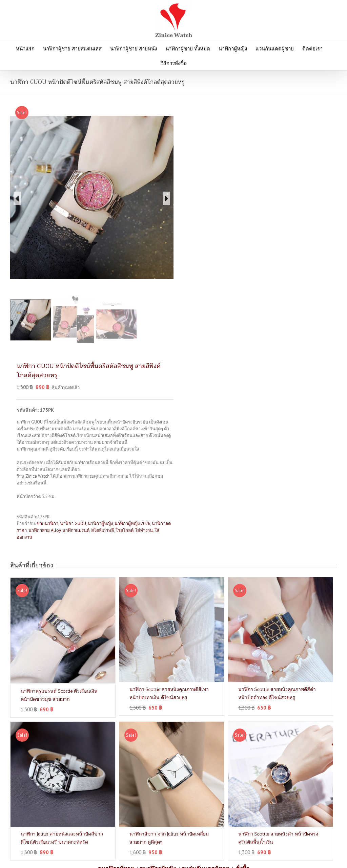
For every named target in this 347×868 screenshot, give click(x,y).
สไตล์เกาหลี (103, 530)
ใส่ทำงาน (144, 530)
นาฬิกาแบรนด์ (76, 530)
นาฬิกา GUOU (73, 524)
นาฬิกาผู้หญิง (100, 524)
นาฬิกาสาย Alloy (45, 530)
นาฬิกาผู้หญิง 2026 (132, 524)
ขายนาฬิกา (47, 524)
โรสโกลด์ (125, 530)
